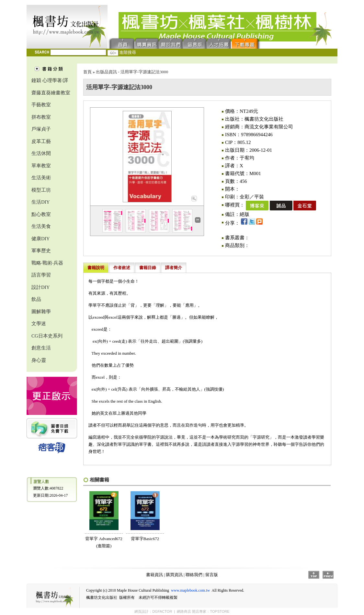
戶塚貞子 (41, 129)
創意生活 (41, 348)
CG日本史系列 (47, 336)
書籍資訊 (154, 575)
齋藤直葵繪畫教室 (51, 93)
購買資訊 (147, 43)
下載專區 (246, 43)
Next (198, 220)
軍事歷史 (41, 251)
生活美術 (41, 178)
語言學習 (41, 275)
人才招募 (219, 43)
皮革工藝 (41, 141)
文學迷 (39, 324)
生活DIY (41, 202)
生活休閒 (41, 153)
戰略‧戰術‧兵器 (47, 263)
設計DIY (41, 287)
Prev (328, 575)
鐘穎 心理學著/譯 (50, 80)
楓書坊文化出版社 (67, 27)
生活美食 (41, 226)
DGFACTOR (162, 611)
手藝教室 (41, 105)
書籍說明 (96, 268)
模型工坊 (41, 190)
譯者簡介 (174, 268)
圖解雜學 (41, 312)
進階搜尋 (128, 52)
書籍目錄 (148, 268)
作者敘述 (122, 268)
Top (314, 575)
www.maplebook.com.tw (190, 590)
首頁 (121, 43)
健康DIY (41, 239)
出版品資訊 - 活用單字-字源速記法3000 (132, 72)
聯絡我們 (171, 43)
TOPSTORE (220, 611)
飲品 (36, 299)
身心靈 (39, 360)
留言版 (195, 43)
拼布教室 (41, 117)
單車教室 (41, 166)
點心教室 (41, 214)
